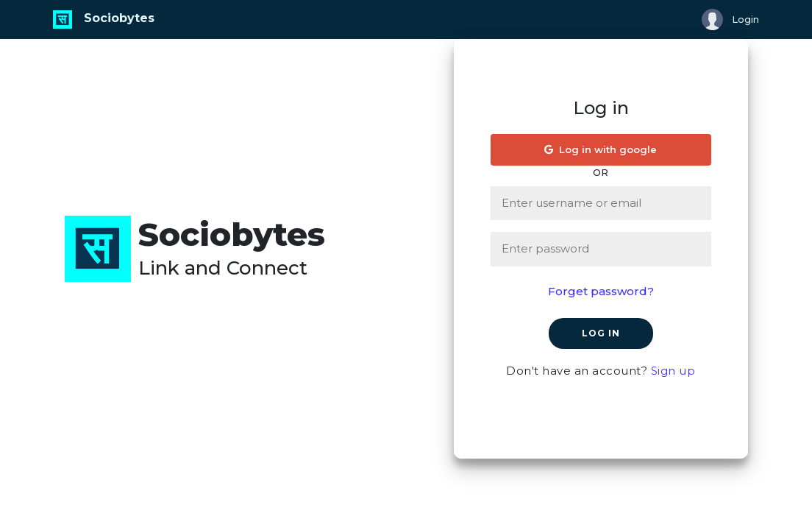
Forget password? (601, 291)
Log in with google (601, 149)
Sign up (673, 371)
